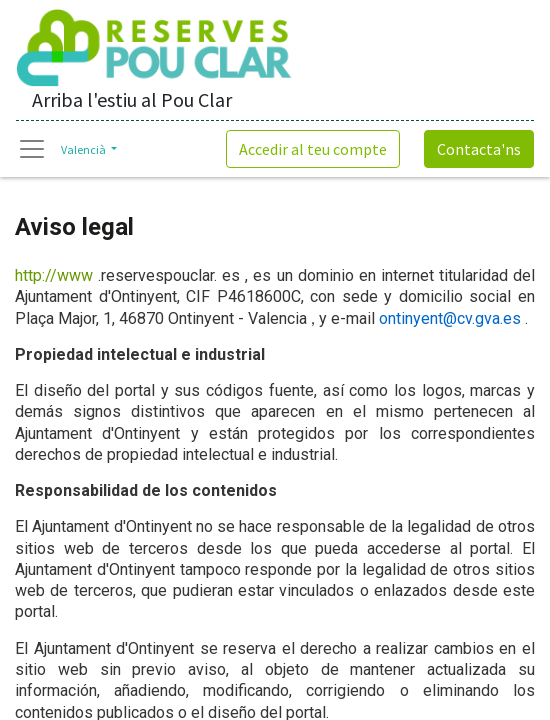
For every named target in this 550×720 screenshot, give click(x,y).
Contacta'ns (479, 149)
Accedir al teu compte (313, 149)
